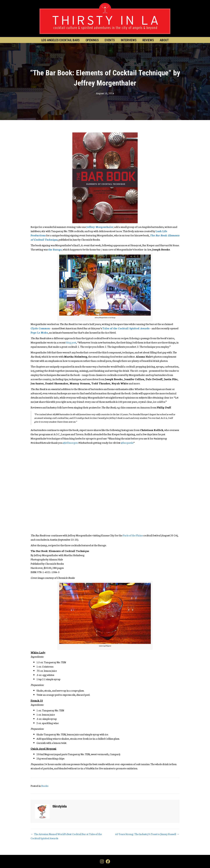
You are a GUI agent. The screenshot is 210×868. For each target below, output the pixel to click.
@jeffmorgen (70, 443)
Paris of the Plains (133, 535)
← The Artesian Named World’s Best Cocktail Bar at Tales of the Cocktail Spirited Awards (66, 836)
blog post (71, 342)
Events (110, 40)
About (164, 40)
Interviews (129, 40)
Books (45, 786)
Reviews (148, 40)
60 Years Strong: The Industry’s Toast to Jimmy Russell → (147, 834)
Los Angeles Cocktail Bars (61, 40)
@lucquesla (127, 443)
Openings (92, 40)
